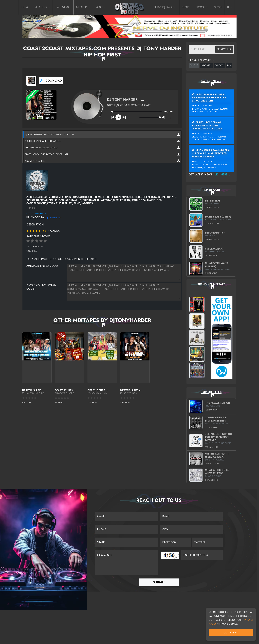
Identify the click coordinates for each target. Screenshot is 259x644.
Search (224, 49)
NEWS (218, 7)
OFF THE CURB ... (98, 390)
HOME (25, 7)
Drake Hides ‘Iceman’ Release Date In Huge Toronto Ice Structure (207, 125)
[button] (230, 7)
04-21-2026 (207, 134)
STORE (186, 7)
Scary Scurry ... (65, 390)
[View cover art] (31, 81)
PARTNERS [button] (62, 7)
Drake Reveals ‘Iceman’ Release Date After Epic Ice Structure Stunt (209, 98)
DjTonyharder (54, 218)
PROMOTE (202, 7)
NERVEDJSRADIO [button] (164, 7)
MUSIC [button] (99, 7)
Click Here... (221, 175)
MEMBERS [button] (82, 7)
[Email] (192, 517)
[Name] (126, 517)
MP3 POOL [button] (41, 7)
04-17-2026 (207, 161)
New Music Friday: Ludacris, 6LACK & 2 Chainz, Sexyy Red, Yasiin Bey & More (211, 153)
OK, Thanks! (231, 633)
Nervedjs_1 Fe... (33, 390)
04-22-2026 (207, 106)
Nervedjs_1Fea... (131, 390)
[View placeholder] (37, 180)
